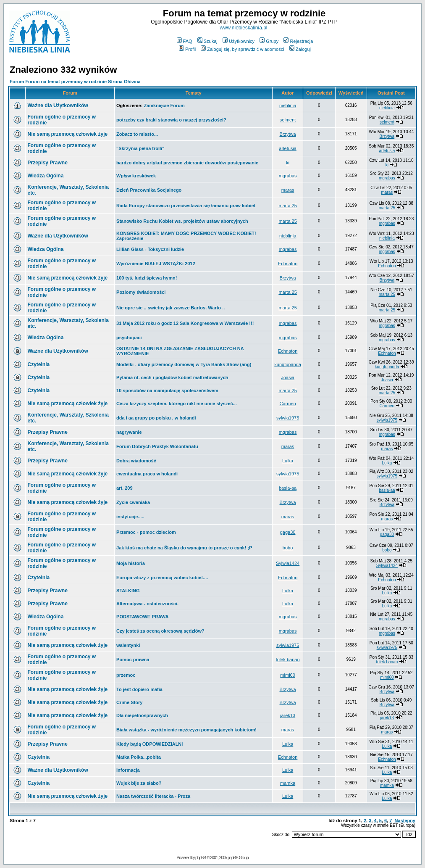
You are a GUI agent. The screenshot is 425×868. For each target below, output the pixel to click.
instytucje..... (130, 517)
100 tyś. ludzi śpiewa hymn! (147, 278)
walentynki (128, 645)
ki (288, 163)
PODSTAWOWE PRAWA (142, 617)
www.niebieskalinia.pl (243, 28)
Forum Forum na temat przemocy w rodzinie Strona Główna (75, 82)
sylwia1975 (288, 418)
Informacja (128, 770)
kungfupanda (288, 364)
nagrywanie (129, 432)
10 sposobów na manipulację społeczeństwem (167, 390)
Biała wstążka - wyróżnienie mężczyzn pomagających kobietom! (186, 730)
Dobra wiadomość (136, 461)
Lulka (288, 461)
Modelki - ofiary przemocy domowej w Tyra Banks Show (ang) (184, 364)
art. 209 (125, 488)
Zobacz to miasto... (137, 134)
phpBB (201, 858)
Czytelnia (38, 364)
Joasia (288, 377)
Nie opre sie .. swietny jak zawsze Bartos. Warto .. (171, 308)
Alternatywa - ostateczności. (147, 604)
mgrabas (288, 176)
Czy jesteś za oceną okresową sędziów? (160, 631)
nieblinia (288, 106)
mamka (288, 783)
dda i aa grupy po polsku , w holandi (156, 418)
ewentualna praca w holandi (147, 474)
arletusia (288, 148)
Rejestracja (298, 41)
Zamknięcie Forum (164, 106)
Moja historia (131, 563)
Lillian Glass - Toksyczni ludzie (150, 249)
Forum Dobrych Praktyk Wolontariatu (157, 446)
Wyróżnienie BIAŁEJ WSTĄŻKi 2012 (156, 264)
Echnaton (288, 264)
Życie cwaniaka (133, 502)
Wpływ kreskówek (136, 176)
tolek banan (288, 660)
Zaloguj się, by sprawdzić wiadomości (242, 49)
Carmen (288, 404)
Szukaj (207, 41)
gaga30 (288, 532)
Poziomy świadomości (141, 292)
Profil (187, 49)
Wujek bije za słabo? (139, 783)
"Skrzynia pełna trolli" (140, 148)
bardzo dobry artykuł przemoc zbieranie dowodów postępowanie (187, 163)
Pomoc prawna (133, 660)
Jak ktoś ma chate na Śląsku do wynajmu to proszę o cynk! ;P (184, 548)
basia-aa (288, 488)
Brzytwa (288, 134)
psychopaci (129, 338)
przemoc (126, 675)
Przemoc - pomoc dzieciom (146, 532)
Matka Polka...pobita (139, 757)
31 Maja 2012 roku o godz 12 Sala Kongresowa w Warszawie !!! (185, 323)
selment (288, 120)
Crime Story (129, 702)
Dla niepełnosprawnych (142, 715)
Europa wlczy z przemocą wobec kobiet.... (162, 578)
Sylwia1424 (288, 563)
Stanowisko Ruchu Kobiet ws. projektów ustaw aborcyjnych (182, 221)
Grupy (269, 41)
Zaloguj (300, 49)
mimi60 (287, 675)
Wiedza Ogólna (45, 176)
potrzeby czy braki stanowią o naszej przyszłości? (171, 120)
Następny (405, 821)
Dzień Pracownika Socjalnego (149, 190)
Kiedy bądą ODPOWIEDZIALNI (150, 744)
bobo (288, 548)
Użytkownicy (239, 41)
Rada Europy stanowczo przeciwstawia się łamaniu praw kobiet (186, 206)
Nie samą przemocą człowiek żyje (67, 134)
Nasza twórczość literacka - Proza (153, 796)
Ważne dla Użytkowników (58, 106)
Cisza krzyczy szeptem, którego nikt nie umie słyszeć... (177, 404)
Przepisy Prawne (47, 163)
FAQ (185, 41)
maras (288, 190)
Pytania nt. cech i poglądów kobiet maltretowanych (172, 377)
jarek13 (288, 715)
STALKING (128, 591)
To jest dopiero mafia (139, 689)
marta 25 (287, 206)
